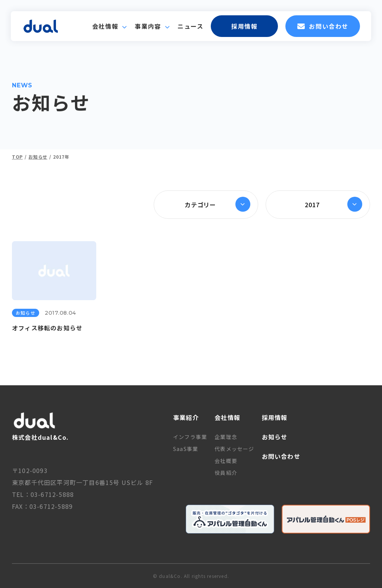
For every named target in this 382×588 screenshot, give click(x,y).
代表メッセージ (234, 449)
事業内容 (148, 26)
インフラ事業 (190, 437)
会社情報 (105, 26)
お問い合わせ (323, 26)
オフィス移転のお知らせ (47, 328)
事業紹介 (186, 417)
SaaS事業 (186, 449)
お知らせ (26, 313)
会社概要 (226, 461)
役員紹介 (226, 473)
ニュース (190, 26)
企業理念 (226, 437)
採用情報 (244, 26)
